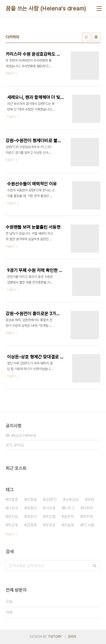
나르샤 (13, 508)
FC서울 (88, 525)
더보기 (10, 534)
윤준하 (69, 517)
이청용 (32, 500)
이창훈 (13, 500)
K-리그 (69, 508)
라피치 (88, 508)
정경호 (50, 525)
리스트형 (96, 37)
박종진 (32, 508)
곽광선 (32, 517)
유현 (91, 500)
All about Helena (21, 435)
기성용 (50, 508)
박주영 (88, 517)
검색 (95, 566)
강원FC (51, 500)
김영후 (32, 525)
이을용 (69, 525)
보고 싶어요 (15, 445)
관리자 (72, 637)
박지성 (13, 517)
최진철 (50, 517)
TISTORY (55, 637)
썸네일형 (86, 37)
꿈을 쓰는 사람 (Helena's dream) (46, 8)
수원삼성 (72, 500)
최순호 (13, 525)
